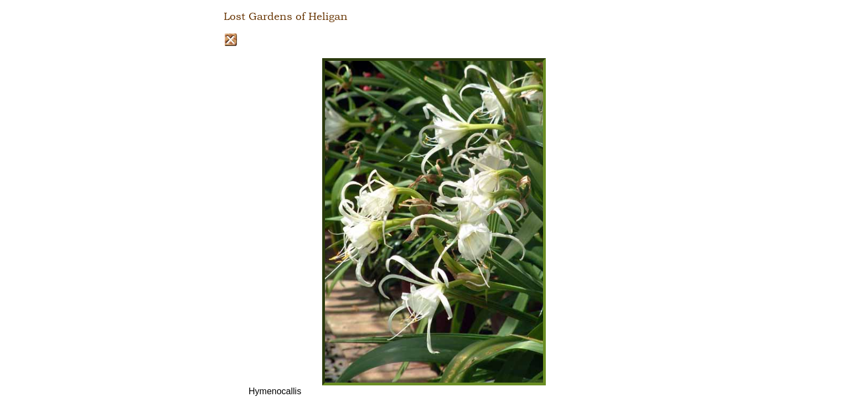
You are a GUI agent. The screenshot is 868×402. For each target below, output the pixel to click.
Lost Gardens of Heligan (286, 17)
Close (231, 40)
